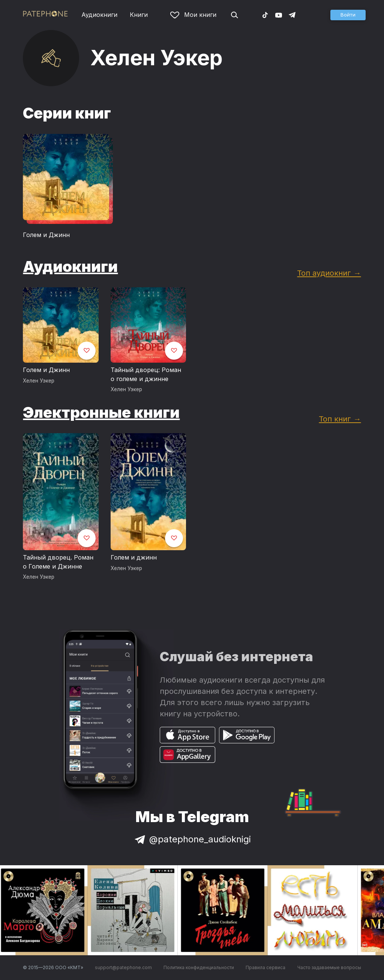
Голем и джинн (134, 557)
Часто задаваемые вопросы (329, 967)
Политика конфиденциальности (199, 967)
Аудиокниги (99, 15)
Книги (139, 15)
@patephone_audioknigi (192, 839)
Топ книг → (340, 419)
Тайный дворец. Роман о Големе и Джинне (58, 562)
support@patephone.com (123, 967)
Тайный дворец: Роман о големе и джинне (146, 374)
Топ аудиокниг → (329, 273)
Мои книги (193, 15)
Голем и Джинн (46, 235)
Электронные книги (101, 412)
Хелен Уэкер (39, 381)
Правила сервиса (265, 967)
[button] (348, 15)
